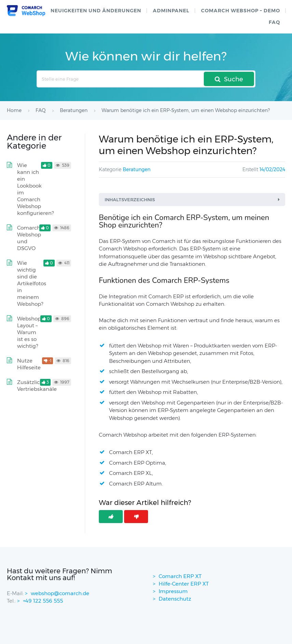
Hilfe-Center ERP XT (184, 584)
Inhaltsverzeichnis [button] (193, 200)
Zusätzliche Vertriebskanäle (37, 386)
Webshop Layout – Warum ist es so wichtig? (29, 332)
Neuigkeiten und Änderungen (96, 11)
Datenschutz (175, 599)
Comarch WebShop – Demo (241, 11)
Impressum (173, 591)
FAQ (274, 22)
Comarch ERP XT (180, 576)
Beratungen (137, 169)
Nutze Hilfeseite (29, 364)
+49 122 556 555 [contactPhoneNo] (43, 601)
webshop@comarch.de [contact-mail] (60, 593)
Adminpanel (171, 11)
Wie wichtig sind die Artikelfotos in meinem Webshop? (32, 283)
